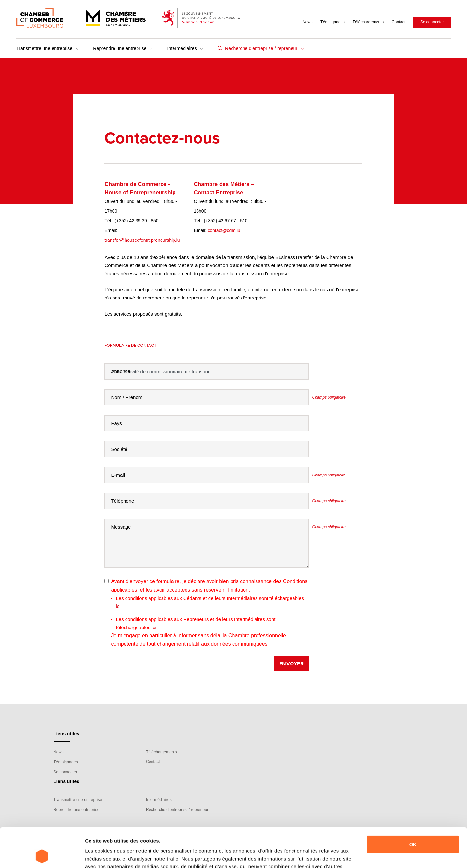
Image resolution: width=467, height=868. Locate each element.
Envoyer (292, 664)
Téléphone (122, 501)
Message (121, 527)
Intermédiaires (185, 48)
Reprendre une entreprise (123, 48)
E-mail (118, 475)
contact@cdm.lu (224, 230)
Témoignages (333, 22)
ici (118, 606)
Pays (116, 423)
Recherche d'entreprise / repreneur (264, 48)
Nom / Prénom (127, 397)
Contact (399, 22)
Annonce (120, 371)
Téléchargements (368, 22)
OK (413, 808)
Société (119, 449)
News (308, 22)
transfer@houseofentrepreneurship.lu (142, 240)
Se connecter (432, 22)
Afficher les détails (107, 855)
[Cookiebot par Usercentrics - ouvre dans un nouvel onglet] (42, 855)
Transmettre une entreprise (48, 48)
